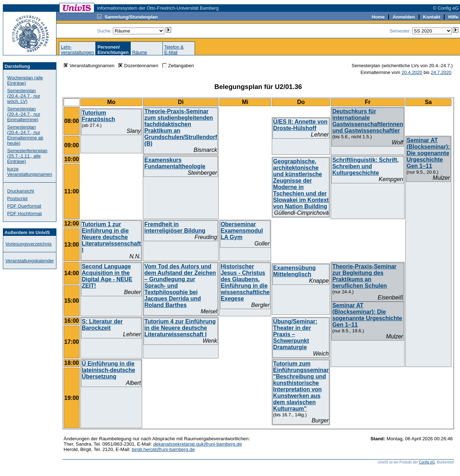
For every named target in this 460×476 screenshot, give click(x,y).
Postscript (17, 199)
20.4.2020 (412, 72)
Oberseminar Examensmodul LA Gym (242, 231)
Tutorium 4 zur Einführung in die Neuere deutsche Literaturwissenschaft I (180, 328)
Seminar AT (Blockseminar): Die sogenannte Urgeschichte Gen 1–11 (428, 153)
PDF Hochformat (24, 214)
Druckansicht (21, 191)
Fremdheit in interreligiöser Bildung (175, 227)
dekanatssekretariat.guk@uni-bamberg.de (197, 444)
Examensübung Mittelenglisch (294, 271)
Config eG (427, 462)
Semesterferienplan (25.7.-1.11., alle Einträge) (27, 156)
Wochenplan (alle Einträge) (25, 80)
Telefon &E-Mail (174, 50)
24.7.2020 (441, 72)
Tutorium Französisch (98, 116)
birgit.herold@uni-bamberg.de (163, 449)
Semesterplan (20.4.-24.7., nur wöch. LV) (24, 96)
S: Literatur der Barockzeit (102, 325)
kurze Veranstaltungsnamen (30, 172)
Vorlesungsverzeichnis (28, 244)
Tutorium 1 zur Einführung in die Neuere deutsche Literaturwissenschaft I (111, 237)
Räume (140, 52)
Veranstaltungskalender (30, 261)
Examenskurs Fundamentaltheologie (175, 163)
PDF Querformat (24, 206)
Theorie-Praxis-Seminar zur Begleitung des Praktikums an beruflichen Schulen (364, 276)
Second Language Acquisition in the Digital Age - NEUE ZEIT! (107, 276)
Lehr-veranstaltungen (77, 50)
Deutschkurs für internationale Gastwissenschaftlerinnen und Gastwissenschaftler (367, 121)
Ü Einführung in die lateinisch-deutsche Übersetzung (108, 370)
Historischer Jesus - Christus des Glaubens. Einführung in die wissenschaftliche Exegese (245, 282)
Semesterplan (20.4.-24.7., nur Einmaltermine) (24, 114)
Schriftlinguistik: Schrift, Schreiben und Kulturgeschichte (365, 166)
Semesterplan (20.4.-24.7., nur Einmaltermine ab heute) (25, 135)
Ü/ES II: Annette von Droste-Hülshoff (300, 125)
